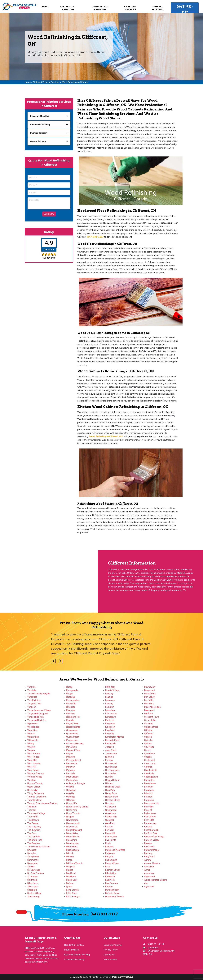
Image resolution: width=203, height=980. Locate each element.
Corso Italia (150, 720)
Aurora (147, 860)
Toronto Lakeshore (37, 797)
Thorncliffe (33, 817)
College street (151, 727)
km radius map (49, 581)
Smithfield (32, 880)
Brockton (149, 787)
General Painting (158, 8)
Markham (71, 877)
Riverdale (71, 710)
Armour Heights (152, 863)
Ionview (109, 760)
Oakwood (71, 790)
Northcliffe (72, 803)
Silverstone (33, 887)
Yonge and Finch (36, 717)
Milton (69, 860)
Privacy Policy (111, 950)
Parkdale (71, 773)
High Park (110, 790)
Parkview (71, 770)
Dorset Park (150, 694)
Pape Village (72, 777)
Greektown (111, 813)
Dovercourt (150, 690)
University (32, 790)
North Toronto (73, 813)
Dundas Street (112, 890)
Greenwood (111, 810)
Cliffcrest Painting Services (46, 82)
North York (72, 810)
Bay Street (149, 847)
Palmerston (72, 780)
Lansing (109, 704)
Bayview (148, 843)
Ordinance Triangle (75, 783)
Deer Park (149, 704)
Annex (147, 870)
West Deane (33, 770)
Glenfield (110, 820)
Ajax (146, 883)
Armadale (149, 867)
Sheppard (32, 890)
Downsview (150, 687)
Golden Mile (111, 817)
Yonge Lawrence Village (39, 710)
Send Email (153, 948)
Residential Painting (68, 8)
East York (110, 880)
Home (45, 7)
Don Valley (149, 697)
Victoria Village (35, 777)
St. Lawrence (34, 870)
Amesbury (149, 873)
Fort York (110, 830)
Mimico (70, 857)
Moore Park (72, 847)
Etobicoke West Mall (115, 850)
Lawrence (110, 700)
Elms (108, 867)
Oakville (70, 793)
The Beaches (34, 843)
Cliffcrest (149, 734)
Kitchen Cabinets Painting (77, 954)
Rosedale (71, 697)
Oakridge (71, 797)
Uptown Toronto (35, 783)
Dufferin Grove (112, 893)
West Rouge (33, 757)
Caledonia (149, 773)
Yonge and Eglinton (37, 720)
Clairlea (148, 743)
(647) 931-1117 (185, 9)
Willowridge (33, 737)
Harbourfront (112, 797)
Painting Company (130, 8)
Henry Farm (111, 793)
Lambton (110, 707)
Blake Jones (150, 813)
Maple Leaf (72, 880)
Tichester (32, 807)
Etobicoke (110, 853)
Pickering (71, 757)
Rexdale (70, 720)
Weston (31, 750)
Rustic (69, 687)
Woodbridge (33, 727)
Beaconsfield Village (154, 837)
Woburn (31, 734)
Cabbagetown (151, 777)
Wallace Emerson (36, 773)
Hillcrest (109, 783)
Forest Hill (110, 833)
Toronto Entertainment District (42, 803)
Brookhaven (150, 783)
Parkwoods (72, 763)
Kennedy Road (112, 740)
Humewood (111, 763)
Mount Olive (72, 833)
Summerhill (33, 860)
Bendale (148, 827)
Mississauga (73, 850)
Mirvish (70, 853)
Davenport (149, 710)
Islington (110, 757)
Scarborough (34, 896)
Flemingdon (111, 837)
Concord (148, 724)
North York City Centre (77, 807)
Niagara (70, 817)
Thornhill (32, 810)
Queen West (72, 734)
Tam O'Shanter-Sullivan (39, 847)
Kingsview (110, 727)
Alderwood (150, 877)
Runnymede (72, 690)
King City (110, 734)
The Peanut (33, 823)
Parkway (70, 767)
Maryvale (71, 867)
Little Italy (110, 687)
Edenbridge (111, 873)
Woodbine (32, 730)
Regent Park (72, 724)
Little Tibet (71, 893)
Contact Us (109, 954)
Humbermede (112, 770)
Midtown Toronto (75, 863)
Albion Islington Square (156, 880)
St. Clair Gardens (36, 873)
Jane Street (111, 750)
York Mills (32, 697)
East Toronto (112, 883)
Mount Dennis (73, 837)
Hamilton (110, 803)
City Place (149, 747)
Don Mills (149, 700)
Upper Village (34, 787)
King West (110, 730)
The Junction (34, 830)
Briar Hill (148, 793)
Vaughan (32, 780)
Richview (71, 714)
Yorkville (32, 687)
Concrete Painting (113, 945)
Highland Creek (113, 787)
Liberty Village (112, 690)
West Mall (32, 760)
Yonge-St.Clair (34, 704)
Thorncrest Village (36, 813)
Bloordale (149, 807)
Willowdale (33, 740)
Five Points (111, 840)
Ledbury (109, 694)
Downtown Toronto (115, 896)
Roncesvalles (73, 700)
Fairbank (110, 847)
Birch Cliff (149, 820)
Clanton (148, 737)
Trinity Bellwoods (36, 793)
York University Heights (39, 694)
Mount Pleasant (74, 830)
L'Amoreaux (111, 714)
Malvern (70, 883)
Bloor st (148, 810)
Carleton (148, 767)
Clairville (148, 740)
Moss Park (72, 840)
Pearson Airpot (74, 760)
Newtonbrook (73, 823)
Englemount (111, 860)
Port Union (71, 747)
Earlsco (109, 887)
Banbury (148, 853)
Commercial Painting (100, 8)
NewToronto (72, 820)
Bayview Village (152, 840)
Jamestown (111, 753)
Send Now (49, 214)
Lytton (69, 887)
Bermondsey (150, 823)
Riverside (71, 707)
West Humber (34, 763)
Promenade (72, 740)
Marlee (70, 870)
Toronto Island (34, 800)
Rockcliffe (71, 704)
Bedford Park (151, 833)
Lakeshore (110, 710)
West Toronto (34, 753)
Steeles (31, 867)
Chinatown (149, 753)
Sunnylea (32, 853)
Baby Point (149, 857)
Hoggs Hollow (112, 780)
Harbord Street (113, 800)
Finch (108, 843)
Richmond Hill (73, 717)
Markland (71, 873)
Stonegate (32, 863)
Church (148, 750)
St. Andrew (33, 877)
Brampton (149, 800)
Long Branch (72, 890)
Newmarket (72, 827)
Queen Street (73, 737)
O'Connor (71, 800)
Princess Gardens (75, 743)
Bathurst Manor (152, 850)
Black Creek (150, 817)
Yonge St (32, 707)
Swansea (32, 850)
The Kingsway (34, 827)
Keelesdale (111, 743)
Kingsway (110, 724)
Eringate (109, 857)
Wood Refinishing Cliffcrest (75, 82)
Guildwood (111, 807)
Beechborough (151, 830)
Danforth (149, 714)
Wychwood (33, 724)
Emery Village (112, 863)
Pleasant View (73, 750)
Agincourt (149, 887)
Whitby (31, 743)
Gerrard (109, 827)
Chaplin (148, 757)
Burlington (149, 780)
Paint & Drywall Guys (123, 977)
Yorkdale (32, 690)
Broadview (149, 790)
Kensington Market (115, 737)
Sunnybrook (33, 857)
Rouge (69, 694)
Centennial (149, 760)
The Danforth (34, 837)
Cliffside (148, 730)
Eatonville (110, 877)
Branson (148, 797)
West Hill (32, 767)
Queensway (72, 730)
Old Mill (70, 787)
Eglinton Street (113, 870)
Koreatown (111, 717)
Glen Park (110, 823)
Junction (110, 747)
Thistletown (33, 820)
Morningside (72, 843)
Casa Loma (150, 763)
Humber (109, 777)
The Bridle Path (35, 840)
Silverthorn (33, 883)
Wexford (31, 747)
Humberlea (111, 773)
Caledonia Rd (151, 770)
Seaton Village (34, 893)
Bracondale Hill (152, 803)
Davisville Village (152, 707)
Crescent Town (152, 717)
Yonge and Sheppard (38, 714)
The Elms (32, 833)
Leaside (109, 697)
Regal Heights (73, 727)
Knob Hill (110, 720)
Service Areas (111, 959)
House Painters (72, 950)
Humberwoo (111, 767)
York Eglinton (34, 700)
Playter (70, 753)
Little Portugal (73, 896)
